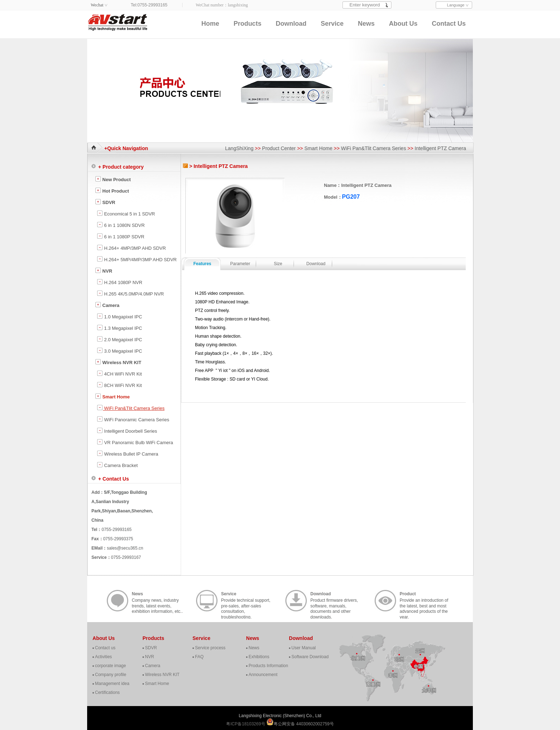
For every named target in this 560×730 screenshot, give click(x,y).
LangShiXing (239, 148)
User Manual (304, 648)
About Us (403, 24)
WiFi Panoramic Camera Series (133, 419)
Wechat (97, 5)
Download (291, 24)
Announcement (263, 675)
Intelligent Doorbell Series (127, 431)
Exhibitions (259, 657)
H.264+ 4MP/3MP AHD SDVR (131, 248)
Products (247, 24)
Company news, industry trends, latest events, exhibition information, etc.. (157, 601)
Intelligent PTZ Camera (440, 148)
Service (332, 24)
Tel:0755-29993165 (149, 5)
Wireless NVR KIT (118, 362)
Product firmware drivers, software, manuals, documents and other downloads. (334, 601)
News (366, 24)
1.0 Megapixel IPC (119, 316)
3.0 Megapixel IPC (119, 351)
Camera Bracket (117, 465)
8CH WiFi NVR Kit (119, 385)
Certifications (107, 692)
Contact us (105, 648)
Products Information (268, 666)
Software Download (310, 657)
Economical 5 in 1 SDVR (126, 213)
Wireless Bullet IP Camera (127, 453)
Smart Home (318, 148)
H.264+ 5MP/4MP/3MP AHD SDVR (137, 259)
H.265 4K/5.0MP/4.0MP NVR (130, 293)
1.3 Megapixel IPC (119, 328)
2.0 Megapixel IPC (119, 339)
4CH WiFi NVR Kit (119, 373)
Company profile (111, 675)
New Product (113, 179)
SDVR (105, 202)
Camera (107, 305)
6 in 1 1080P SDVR (121, 236)
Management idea (112, 684)
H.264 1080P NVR (119, 282)
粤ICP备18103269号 (246, 724)
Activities (103, 657)
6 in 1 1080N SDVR (121, 225)
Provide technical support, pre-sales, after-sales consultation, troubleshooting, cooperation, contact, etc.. (246, 601)
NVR (104, 270)
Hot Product (112, 190)
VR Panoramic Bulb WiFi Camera (135, 442)
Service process (210, 648)
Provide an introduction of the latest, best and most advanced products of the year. (424, 601)
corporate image (111, 666)
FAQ (199, 657)
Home (210, 24)
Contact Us (449, 24)
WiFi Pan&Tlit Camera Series (374, 148)
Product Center (279, 148)
